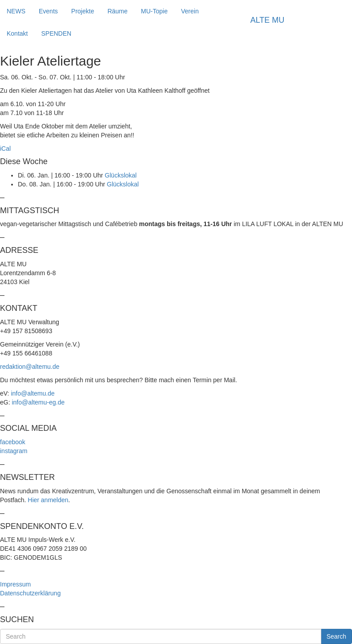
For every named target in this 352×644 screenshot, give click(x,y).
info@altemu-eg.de (38, 402)
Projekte (83, 11)
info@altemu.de (33, 393)
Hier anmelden (48, 500)
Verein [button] (190, 11)
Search (336, 636)
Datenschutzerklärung (30, 593)
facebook (13, 442)
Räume (117, 11)
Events (48, 11)
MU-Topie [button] (154, 11)
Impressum (15, 584)
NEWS (16, 11)
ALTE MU (268, 20)
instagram (14, 451)
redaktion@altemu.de (30, 367)
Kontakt (17, 33)
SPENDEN (56, 33)
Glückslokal (121, 175)
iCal (5, 149)
